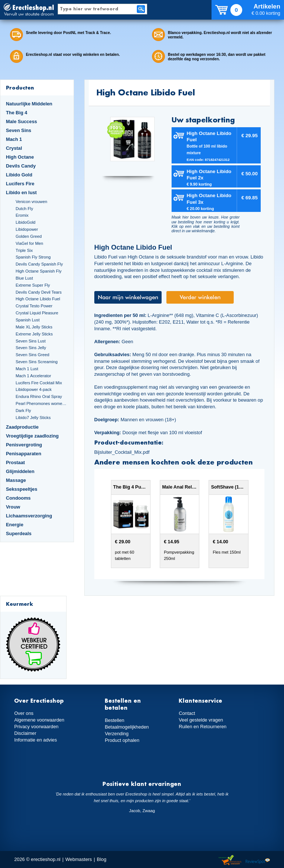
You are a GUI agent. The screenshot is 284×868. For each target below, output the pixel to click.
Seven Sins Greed (32, 355)
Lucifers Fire (20, 184)
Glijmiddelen (20, 471)
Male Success (21, 121)
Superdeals (19, 533)
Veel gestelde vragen (201, 720)
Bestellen (114, 720)
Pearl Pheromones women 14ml (42, 403)
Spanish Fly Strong (33, 257)
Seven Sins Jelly (31, 348)
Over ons (24, 713)
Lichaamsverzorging (29, 516)
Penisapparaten (24, 454)
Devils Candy (21, 166)
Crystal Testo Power (34, 306)
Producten (20, 87)
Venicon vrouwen (31, 202)
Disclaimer (25, 733)
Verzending (116, 734)
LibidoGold (26, 222)
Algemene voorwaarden (39, 720)
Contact (187, 713)
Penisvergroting (24, 445)
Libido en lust (21, 192)
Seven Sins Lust (31, 341)
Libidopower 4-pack (33, 389)
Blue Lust (24, 278)
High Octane (20, 157)
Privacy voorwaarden (36, 727)
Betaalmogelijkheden (127, 727)
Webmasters (79, 859)
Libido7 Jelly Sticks (33, 418)
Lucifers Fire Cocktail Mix (39, 383)
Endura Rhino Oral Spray (39, 396)
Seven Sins (18, 130)
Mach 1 (14, 139)
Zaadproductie (22, 427)
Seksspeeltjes (22, 489)
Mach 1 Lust (27, 369)
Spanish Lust (28, 320)
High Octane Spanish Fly (38, 271)
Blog (102, 859)
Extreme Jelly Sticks (34, 334)
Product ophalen (122, 740)
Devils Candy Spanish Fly (39, 264)
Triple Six (24, 250)
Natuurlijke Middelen (29, 104)
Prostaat (15, 462)
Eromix (22, 215)
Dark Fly (23, 411)
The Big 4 (17, 113)
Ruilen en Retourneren (202, 727)
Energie (15, 525)
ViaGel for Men (29, 243)
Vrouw (13, 507)
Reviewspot (258, 860)
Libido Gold (19, 175)
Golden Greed (28, 236)
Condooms (18, 498)
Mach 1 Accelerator (33, 376)
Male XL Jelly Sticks (34, 327)
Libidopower (27, 229)
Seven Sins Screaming (37, 362)
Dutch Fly (24, 209)
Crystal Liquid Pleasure (37, 313)
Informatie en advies (35, 740)
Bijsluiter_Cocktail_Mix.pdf (122, 452)
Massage (16, 480)
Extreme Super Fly (33, 285)
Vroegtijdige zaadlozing (32, 436)
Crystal (14, 148)
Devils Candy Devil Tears (39, 292)
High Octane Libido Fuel (38, 299)
